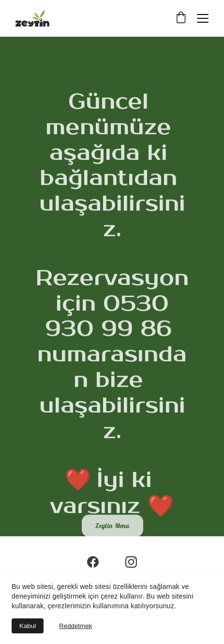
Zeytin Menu (112, 527)
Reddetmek (75, 626)
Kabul (28, 626)
